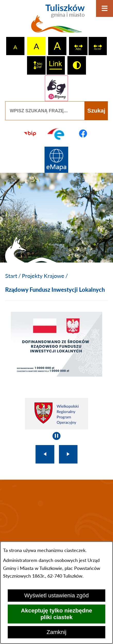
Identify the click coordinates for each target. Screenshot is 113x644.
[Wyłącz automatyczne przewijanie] (57, 436)
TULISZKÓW (57, 514)
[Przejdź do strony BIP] (30, 133)
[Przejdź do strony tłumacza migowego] (57, 88)
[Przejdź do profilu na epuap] (57, 133)
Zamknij (57, 632)
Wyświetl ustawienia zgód (56, 595)
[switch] (78, 46)
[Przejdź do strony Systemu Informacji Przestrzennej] (57, 160)
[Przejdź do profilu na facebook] (83, 133)
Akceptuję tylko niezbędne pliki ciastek (56, 614)
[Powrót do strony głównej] (11, 276)
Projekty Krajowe (43, 276)
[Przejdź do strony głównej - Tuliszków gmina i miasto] (57, 21)
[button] (57, 374)
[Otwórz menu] (105, 8)
